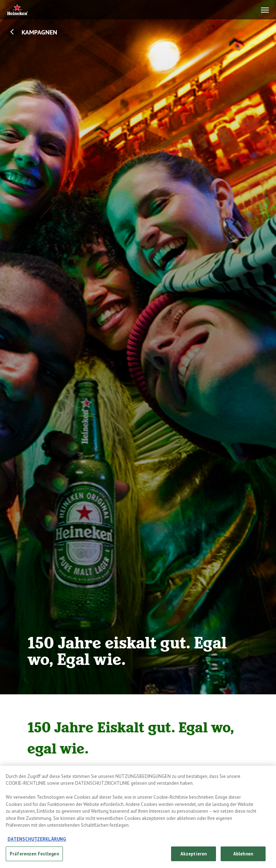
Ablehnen (243, 857)
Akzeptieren (194, 857)
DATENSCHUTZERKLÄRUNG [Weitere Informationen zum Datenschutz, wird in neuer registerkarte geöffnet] (37, 843)
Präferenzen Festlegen (34, 857)
